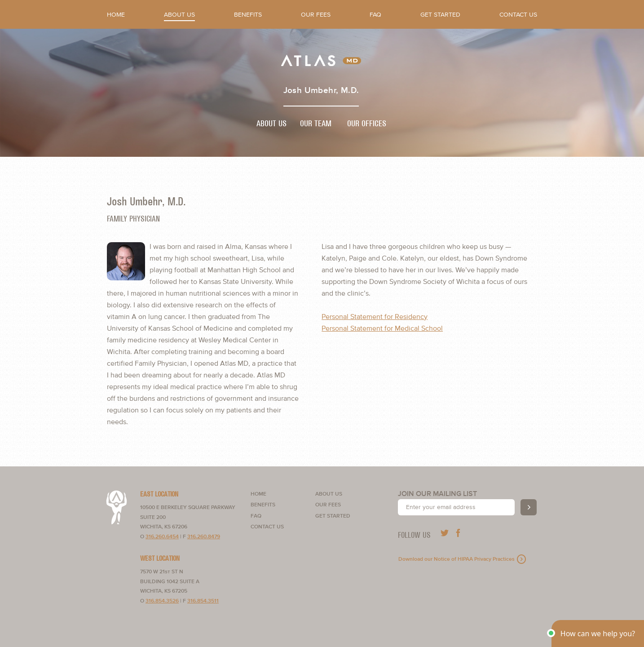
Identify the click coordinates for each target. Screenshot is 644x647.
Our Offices (367, 124)
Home (116, 15)
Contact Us (518, 15)
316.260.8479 (204, 537)
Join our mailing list (437, 494)
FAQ (375, 15)
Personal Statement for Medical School (382, 328)
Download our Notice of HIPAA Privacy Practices (457, 559)
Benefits (248, 15)
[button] (598, 634)
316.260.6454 (162, 537)
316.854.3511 (203, 601)
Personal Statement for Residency (375, 317)
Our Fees (316, 15)
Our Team (316, 124)
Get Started (440, 15)
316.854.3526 (162, 601)
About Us (179, 15)
